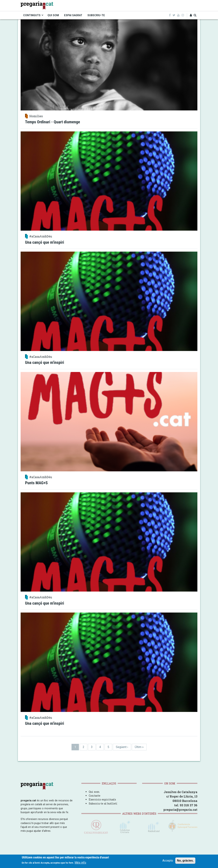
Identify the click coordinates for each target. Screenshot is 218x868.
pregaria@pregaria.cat (180, 810)
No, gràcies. (185, 861)
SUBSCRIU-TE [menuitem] (96, 15)
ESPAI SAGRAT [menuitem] (73, 15)
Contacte (95, 796)
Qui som (94, 792)
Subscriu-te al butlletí (103, 803)
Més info (80, 863)
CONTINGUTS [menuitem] (32, 15)
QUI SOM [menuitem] (53, 15)
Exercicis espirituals (102, 799)
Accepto (168, 861)
